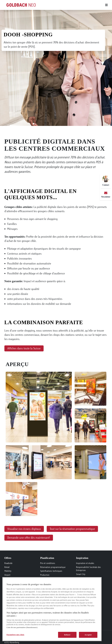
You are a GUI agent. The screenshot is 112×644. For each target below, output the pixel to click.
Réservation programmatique (53, 567)
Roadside (8, 563)
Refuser (67, 635)
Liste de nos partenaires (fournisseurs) (22, 627)
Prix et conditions (48, 563)
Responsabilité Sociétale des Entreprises (88, 569)
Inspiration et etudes (85, 563)
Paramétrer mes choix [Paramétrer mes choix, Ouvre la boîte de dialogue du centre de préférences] (15, 635)
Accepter (88, 635)
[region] (52, 609)
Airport (7, 575)
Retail (7, 567)
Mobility (8, 571)
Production (45, 575)
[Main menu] (76, 5)
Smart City (81, 574)
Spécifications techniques (51, 571)
